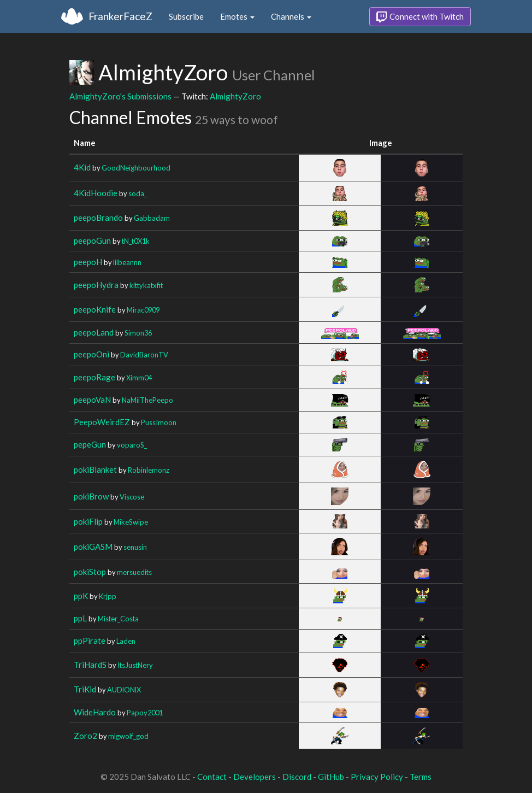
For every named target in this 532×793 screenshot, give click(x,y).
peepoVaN (92, 400)
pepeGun (90, 444)
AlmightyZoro (235, 96)
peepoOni (91, 354)
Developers (255, 777)
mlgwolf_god (128, 736)
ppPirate (90, 641)
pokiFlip (88, 521)
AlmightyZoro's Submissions (120, 96)
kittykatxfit (146, 285)
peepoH (88, 262)
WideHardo (95, 712)
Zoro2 (85, 736)
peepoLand (94, 332)
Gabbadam (152, 218)
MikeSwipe (131, 522)
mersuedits (134, 572)
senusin (135, 547)
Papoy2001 (145, 713)
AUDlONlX (124, 690)
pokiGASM (93, 547)
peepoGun (92, 240)
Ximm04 (139, 378)
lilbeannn (127, 262)
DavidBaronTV (144, 355)
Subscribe (186, 16)
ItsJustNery (135, 665)
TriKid (85, 689)
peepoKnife (95, 309)
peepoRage (94, 377)
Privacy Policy (377, 777)
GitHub (331, 777)
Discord (297, 777)
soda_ (138, 193)
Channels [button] (291, 16)
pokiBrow (91, 496)
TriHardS (90, 665)
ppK (81, 596)
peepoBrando (98, 218)
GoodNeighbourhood (136, 168)
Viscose (132, 497)
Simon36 (138, 333)
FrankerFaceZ (120, 16)
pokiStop (90, 572)
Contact (212, 777)
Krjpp (108, 596)
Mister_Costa (118, 619)
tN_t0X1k (136, 241)
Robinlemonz (149, 470)
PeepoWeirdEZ (102, 422)
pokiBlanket (95, 469)
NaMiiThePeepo (147, 400)
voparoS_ (132, 445)
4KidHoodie (96, 193)
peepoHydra (96, 285)
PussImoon (159, 422)
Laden (126, 641)
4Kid (82, 167)
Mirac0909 (143, 310)
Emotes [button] (237, 16)
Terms (421, 777)
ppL (80, 618)
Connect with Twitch (420, 17)
